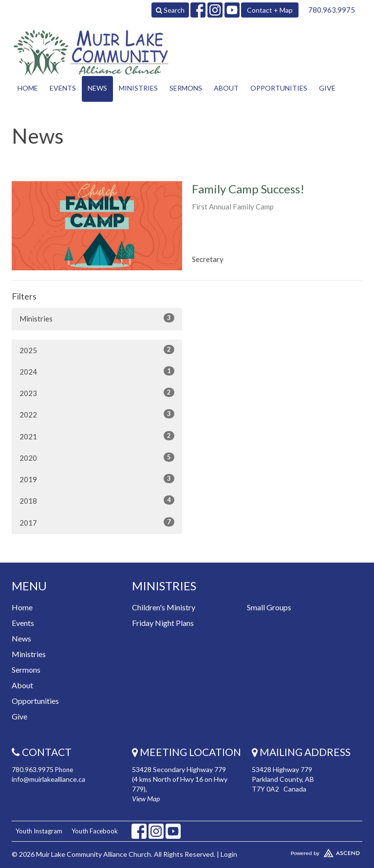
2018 (97, 500)
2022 (97, 414)
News (97, 88)
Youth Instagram (39, 831)
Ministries (138, 88)
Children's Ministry (164, 607)
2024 (97, 371)
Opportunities (279, 88)
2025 (97, 350)
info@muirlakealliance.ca (48, 779)
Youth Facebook (95, 831)
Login (229, 854)
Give (327, 88)
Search (170, 10)
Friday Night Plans (163, 623)
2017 (97, 522)
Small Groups (269, 607)
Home (28, 88)
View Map (146, 799)
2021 (97, 436)
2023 (97, 393)
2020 (97, 457)
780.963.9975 (332, 10)
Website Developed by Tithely (307, 851)
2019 (97, 479)
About (226, 88)
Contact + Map (270, 10)
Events (63, 88)
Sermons (186, 88)
